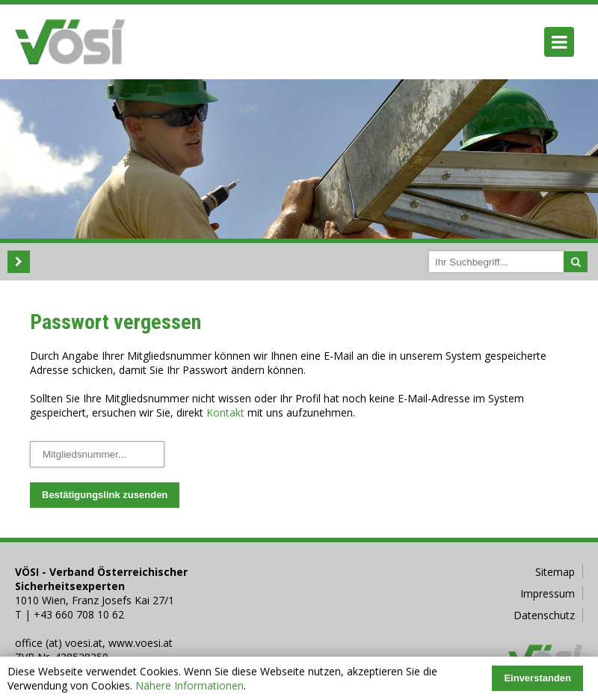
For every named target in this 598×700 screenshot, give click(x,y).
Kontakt (225, 412)
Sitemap (555, 572)
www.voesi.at (141, 643)
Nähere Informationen (189, 685)
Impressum (548, 593)
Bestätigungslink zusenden (105, 495)
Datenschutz (544, 615)
